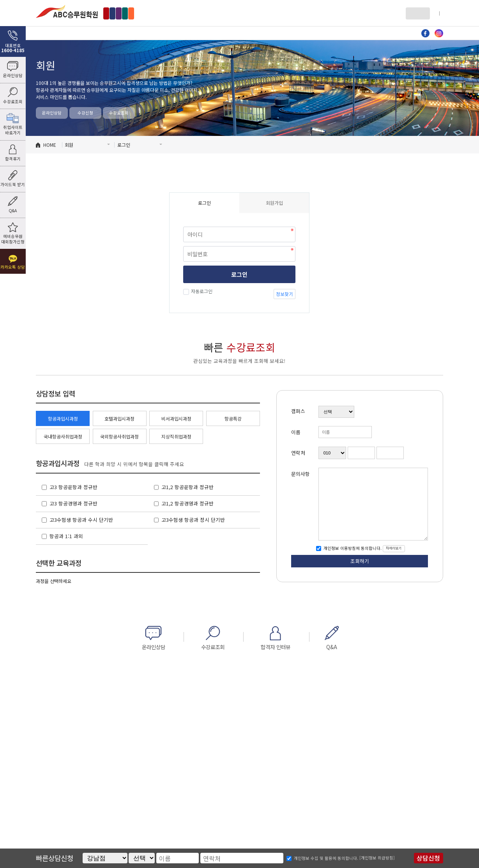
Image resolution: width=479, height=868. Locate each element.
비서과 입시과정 (250, 33)
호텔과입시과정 (119, 418)
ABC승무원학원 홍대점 (67, 11)
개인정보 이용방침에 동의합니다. (352, 548)
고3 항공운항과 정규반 (73, 487)
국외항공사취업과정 (119, 436)
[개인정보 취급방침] (377, 858)
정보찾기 (285, 294)
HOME (50, 145)
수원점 (200, 13)
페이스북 (426, 33)
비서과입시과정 (176, 418)
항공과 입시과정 (127, 33)
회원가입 (435, 13)
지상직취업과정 (176, 436)
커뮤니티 (372, 33)
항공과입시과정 (63, 418)
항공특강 (233, 418)
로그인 (414, 13)
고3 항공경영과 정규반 (73, 503)
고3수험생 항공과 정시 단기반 (193, 520)
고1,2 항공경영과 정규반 (187, 503)
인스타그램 (439, 33)
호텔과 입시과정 (189, 33)
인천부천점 (171, 13)
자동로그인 (201, 291)
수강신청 (85, 113)
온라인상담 (52, 113)
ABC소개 (67, 33)
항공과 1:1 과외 (66, 536)
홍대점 (141, 13)
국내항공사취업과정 (63, 436)
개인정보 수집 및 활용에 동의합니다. (326, 858)
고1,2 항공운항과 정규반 (187, 487)
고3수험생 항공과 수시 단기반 (81, 520)
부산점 (225, 13)
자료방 (311, 33)
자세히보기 (394, 548)
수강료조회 (119, 113)
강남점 (116, 13)
